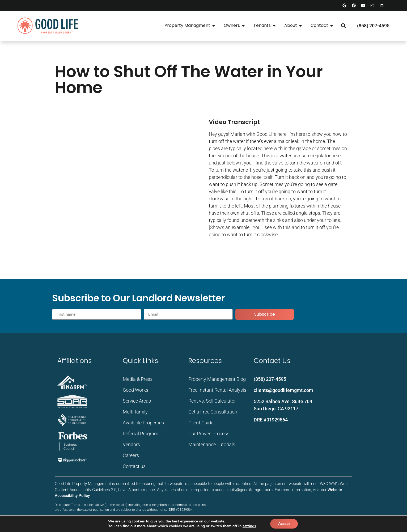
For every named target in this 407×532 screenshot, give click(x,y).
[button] (343, 26)
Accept (284, 524)
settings (249, 526)
